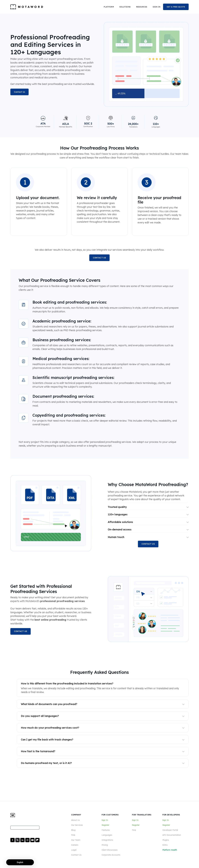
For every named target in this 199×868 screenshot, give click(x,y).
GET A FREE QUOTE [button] (176, 7)
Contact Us (19, 92)
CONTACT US (99, 258)
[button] (109, 7)
